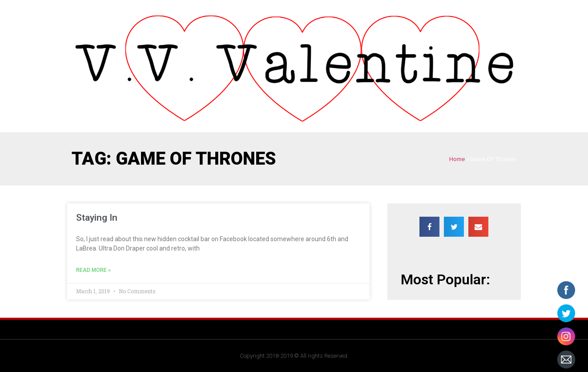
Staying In (97, 218)
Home (457, 159)
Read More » (93, 270)
